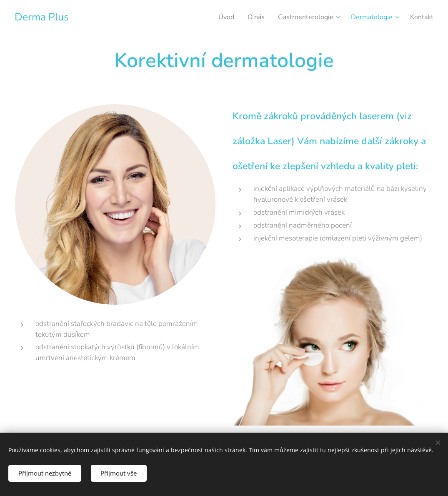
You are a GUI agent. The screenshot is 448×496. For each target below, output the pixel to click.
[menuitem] (214, 17)
